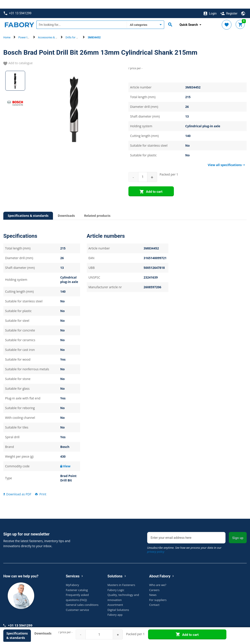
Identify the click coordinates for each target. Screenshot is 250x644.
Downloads (66, 207)
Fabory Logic (116, 581)
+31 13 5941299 (18, 5)
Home (7, 29)
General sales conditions (82, 596)
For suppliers (158, 591)
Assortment (115, 596)
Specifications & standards (28, 207)
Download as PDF (17, 485)
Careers (154, 581)
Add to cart (151, 183)
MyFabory (72, 576)
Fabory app (115, 606)
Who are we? (158, 576)
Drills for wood (74, 29)
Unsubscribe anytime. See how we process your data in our (184, 541)
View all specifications (226, 156)
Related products (97, 207)
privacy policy (156, 543)
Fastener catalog (77, 581)
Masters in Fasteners (121, 576)
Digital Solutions (118, 601)
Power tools (25, 29)
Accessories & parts (50, 29)
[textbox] (82, 16)
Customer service (77, 601)
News (153, 586)
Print (40, 485)
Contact (154, 596)
